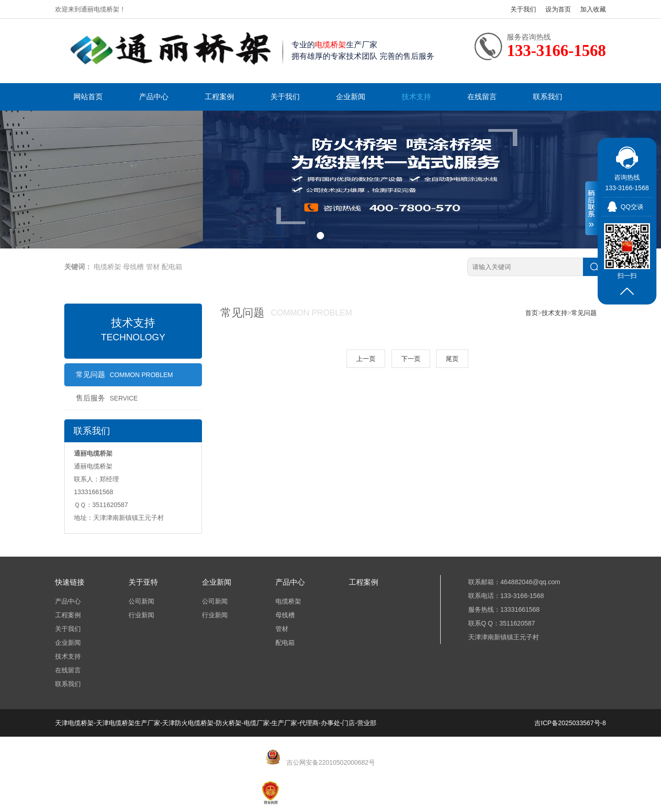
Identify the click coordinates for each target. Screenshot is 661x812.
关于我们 (523, 9)
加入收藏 (593, 9)
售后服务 (107, 398)
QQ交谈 (632, 207)
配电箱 (172, 267)
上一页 (366, 359)
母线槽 (133, 267)
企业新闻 (351, 97)
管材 (153, 267)
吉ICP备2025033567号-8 (570, 723)
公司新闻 (141, 601)
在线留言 (482, 97)
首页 (532, 313)
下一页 (411, 359)
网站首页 (88, 97)
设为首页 (558, 9)
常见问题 (124, 375)
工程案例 (219, 97)
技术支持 (416, 97)
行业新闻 (141, 615)
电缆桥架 (107, 267)
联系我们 (548, 97)
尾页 (452, 359)
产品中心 (154, 97)
